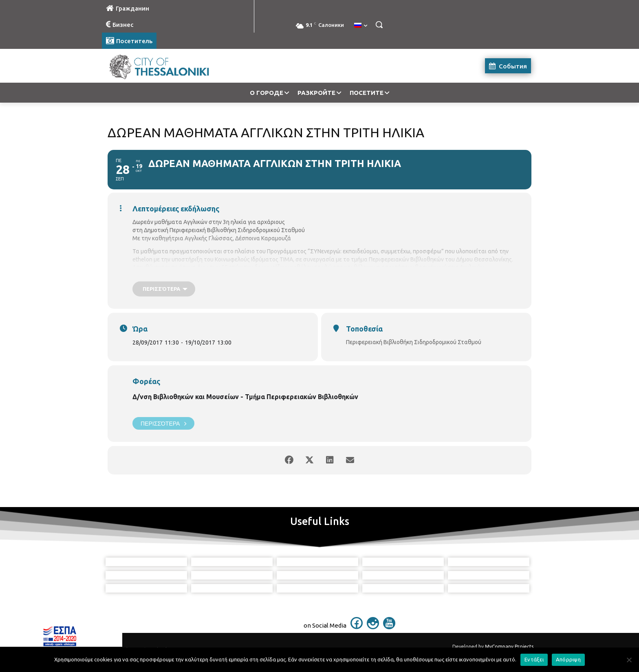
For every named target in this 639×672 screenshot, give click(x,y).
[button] (379, 24)
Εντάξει (534, 659)
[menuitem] (361, 26)
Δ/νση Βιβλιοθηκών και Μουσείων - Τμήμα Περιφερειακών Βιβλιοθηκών (245, 397)
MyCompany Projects (509, 647)
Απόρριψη (568, 659)
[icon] (357, 627)
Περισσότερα (163, 423)
